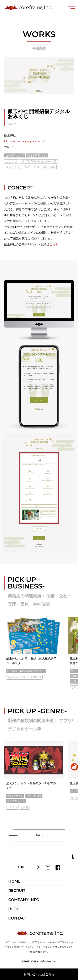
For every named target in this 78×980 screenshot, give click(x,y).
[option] (33, 656)
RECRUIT (17, 891)
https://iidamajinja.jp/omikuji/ (24, 141)
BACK (39, 835)
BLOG (14, 909)
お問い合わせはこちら (39, 974)
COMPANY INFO (24, 900)
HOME (14, 881)
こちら (54, 244)
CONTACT (18, 918)
